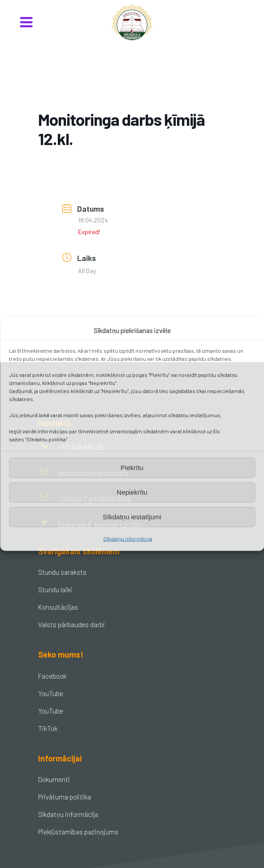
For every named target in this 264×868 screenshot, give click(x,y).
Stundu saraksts (62, 572)
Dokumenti (54, 779)
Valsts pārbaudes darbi (71, 624)
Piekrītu (132, 468)
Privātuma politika (65, 797)
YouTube (51, 693)
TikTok (48, 728)
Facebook (52, 676)
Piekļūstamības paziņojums (78, 832)
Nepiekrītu (132, 492)
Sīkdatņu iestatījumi (132, 517)
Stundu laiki (55, 590)
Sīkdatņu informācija (128, 538)
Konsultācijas (58, 607)
